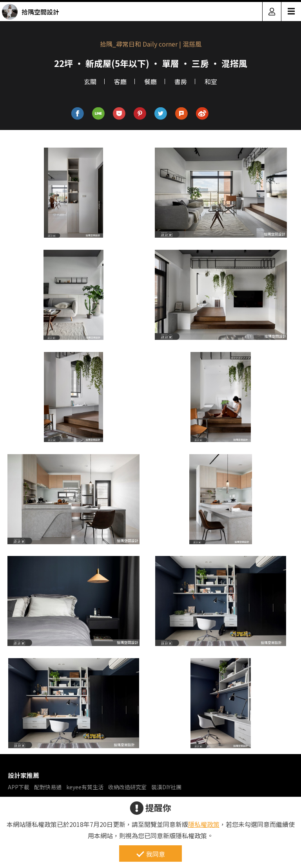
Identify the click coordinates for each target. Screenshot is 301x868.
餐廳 (150, 81)
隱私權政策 (204, 824)
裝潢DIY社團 (166, 787)
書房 (181, 81)
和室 (211, 81)
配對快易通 (48, 787)
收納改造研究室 (127, 787)
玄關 (90, 81)
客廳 (120, 81)
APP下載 (19, 787)
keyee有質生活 (85, 787)
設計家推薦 (24, 775)
